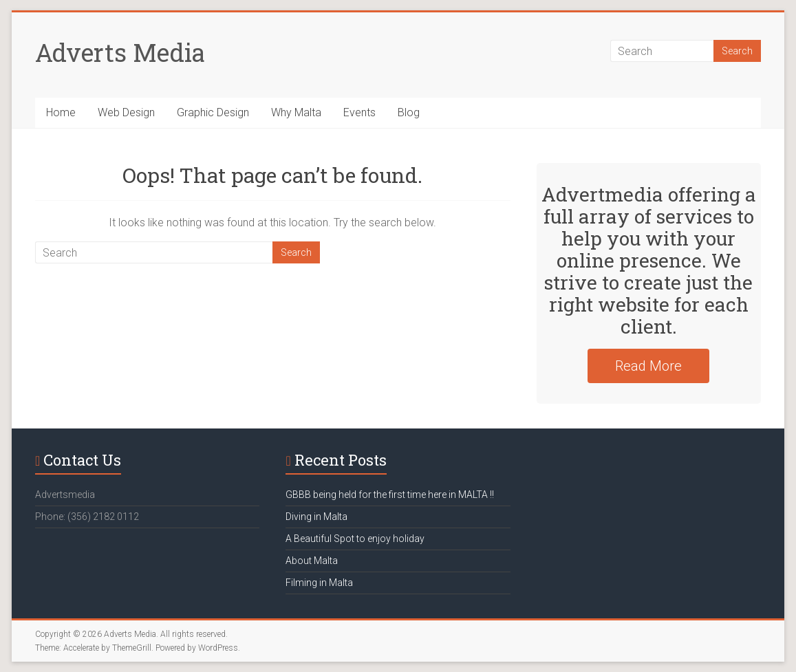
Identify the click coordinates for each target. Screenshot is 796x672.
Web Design (126, 112)
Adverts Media (120, 52)
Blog (409, 112)
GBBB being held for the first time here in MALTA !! (390, 495)
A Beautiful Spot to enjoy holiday (355, 539)
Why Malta (296, 112)
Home (61, 112)
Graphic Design (213, 112)
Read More (648, 366)
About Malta (312, 561)
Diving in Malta (316, 517)
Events (359, 112)
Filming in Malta (319, 583)
